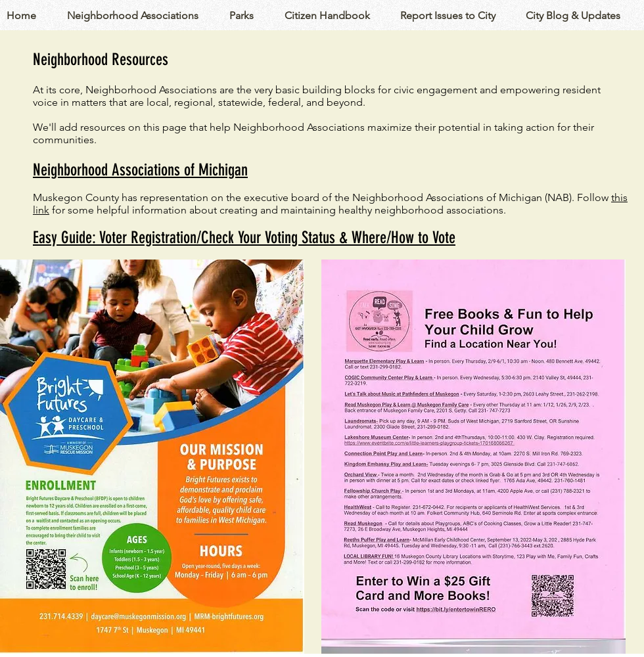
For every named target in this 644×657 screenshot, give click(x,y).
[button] (142, 16)
